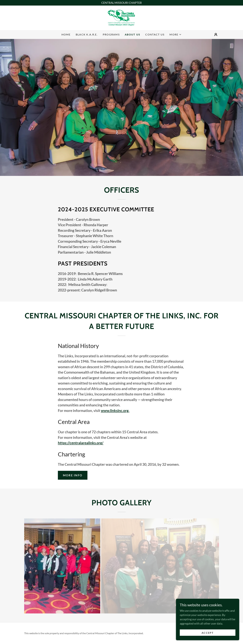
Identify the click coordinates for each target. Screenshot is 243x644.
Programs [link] (111, 34)
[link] (121, 17)
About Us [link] (132, 34)
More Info (73, 475)
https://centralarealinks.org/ (81, 443)
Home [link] (66, 34)
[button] (175, 35)
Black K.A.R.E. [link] (87, 34)
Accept (208, 637)
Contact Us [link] (155, 34)
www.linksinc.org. (115, 410)
